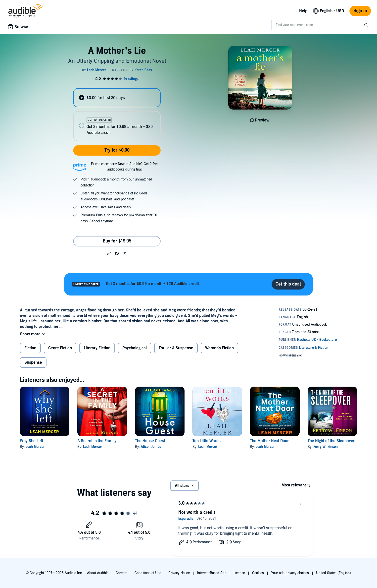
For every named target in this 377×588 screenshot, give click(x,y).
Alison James (151, 447)
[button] (109, 253)
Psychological (135, 348)
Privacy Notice (179, 573)
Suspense (33, 362)
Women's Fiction (219, 348)
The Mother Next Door (269, 441)
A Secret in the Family (97, 441)
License (239, 573)
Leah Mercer (35, 447)
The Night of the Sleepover (331, 441)
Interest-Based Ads (212, 573)
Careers (121, 573)
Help (303, 11)
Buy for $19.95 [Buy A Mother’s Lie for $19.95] (117, 241)
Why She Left (32, 441)
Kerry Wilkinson (326, 447)
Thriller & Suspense (176, 348)
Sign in (360, 11)
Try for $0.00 (117, 150)
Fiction (30, 348)
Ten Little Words (207, 441)
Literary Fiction (97, 348)
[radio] (117, 98)
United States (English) (333, 573)
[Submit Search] (367, 25)
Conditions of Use (148, 573)
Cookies (258, 573)
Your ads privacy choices (290, 573)
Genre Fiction (60, 348)
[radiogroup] (117, 115)
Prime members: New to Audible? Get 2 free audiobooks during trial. (125, 167)
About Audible (98, 573)
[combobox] (321, 25)
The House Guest (150, 441)
